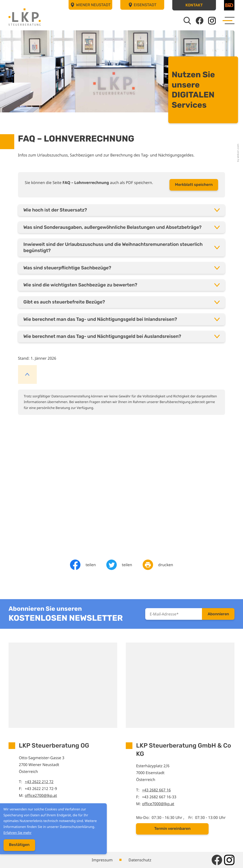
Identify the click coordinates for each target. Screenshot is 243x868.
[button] (194, 5)
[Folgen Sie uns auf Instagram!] (212, 21)
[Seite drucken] (158, 565)
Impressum (102, 860)
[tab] (122, 210)
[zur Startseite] (25, 17)
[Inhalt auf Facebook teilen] (83, 565)
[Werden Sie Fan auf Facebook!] (200, 21)
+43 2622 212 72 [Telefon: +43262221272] (39, 782)
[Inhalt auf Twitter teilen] (119, 565)
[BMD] (229, 5)
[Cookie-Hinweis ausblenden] (18, 846)
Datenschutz (140, 860)
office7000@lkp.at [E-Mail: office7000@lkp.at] (158, 804)
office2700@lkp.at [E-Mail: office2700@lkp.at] (41, 795)
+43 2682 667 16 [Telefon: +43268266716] (156, 790)
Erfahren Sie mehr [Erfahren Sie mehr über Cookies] (16, 834)
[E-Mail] (174, 614)
